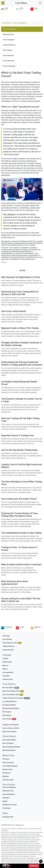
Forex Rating (21, 3)
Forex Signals (7, 50)
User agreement (8, 672)
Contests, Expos (8, 780)
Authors (5, 669)
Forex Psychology (9, 66)
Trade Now (34, 866)
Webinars (6, 776)
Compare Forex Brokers (11, 725)
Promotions (6, 773)
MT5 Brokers (7, 712)
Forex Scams (9, 719)
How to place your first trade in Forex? (19, 499)
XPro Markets (9, 214)
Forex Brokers (7, 639)
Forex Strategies (9, 40)
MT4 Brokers (7, 715)
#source (4, 262)
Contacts (5, 658)
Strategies (6, 798)
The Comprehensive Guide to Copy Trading (21, 533)
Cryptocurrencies (8, 650)
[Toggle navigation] (40, 3)
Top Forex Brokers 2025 (13, 695)
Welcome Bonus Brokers (11, 708)
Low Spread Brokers (9, 701)
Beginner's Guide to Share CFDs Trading (20, 328)
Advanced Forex (8, 34)
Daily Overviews (8, 763)
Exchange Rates (8, 817)
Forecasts (6, 759)
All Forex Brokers (11, 688)
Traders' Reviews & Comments (16, 698)
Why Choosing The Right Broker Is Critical (21, 277)
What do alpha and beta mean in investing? (21, 564)
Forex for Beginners (20, 23)
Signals (5, 801)
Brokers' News (7, 769)
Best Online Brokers (9, 740)
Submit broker (7, 662)
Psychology (6, 808)
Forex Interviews (9, 61)
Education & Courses (10, 805)
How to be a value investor (14, 311)
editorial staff (35, 860)
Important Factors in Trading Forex (18, 435)
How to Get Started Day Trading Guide (19, 450)
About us (5, 665)
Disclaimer (6, 676)
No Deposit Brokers (9, 705)
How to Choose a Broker (11, 728)
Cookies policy (7, 679)
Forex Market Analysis (10, 766)
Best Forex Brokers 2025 (13, 691)
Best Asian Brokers (9, 750)
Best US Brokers (8, 743)
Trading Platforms (9, 646)
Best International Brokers (11, 747)
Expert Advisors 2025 (12, 643)
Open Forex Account (9, 732)
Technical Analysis (9, 45)
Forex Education (8, 55)
